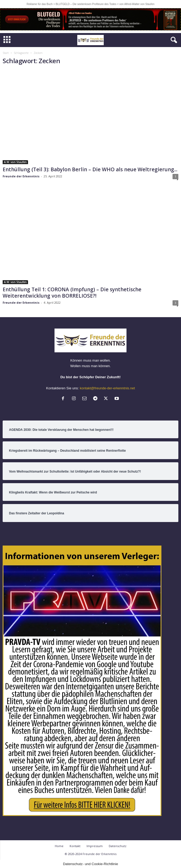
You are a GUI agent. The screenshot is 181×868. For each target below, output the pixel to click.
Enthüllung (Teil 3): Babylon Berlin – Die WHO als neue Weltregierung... (90, 169)
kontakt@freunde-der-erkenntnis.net (107, 388)
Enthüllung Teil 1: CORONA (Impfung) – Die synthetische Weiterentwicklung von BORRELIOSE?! (72, 293)
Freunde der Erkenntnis (21, 176)
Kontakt (75, 846)
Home (59, 846)
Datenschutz (118, 846)
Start (6, 53)
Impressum (95, 846)
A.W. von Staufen (15, 162)
